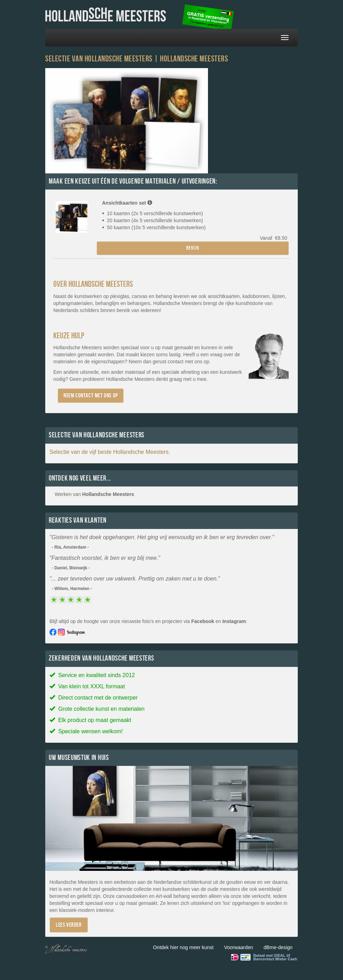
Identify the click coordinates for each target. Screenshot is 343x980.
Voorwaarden (239, 947)
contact (176, 362)
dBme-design (278, 947)
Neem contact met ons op (91, 395)
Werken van (94, 494)
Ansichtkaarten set (127, 203)
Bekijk (193, 248)
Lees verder (69, 925)
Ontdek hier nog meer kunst (183, 947)
